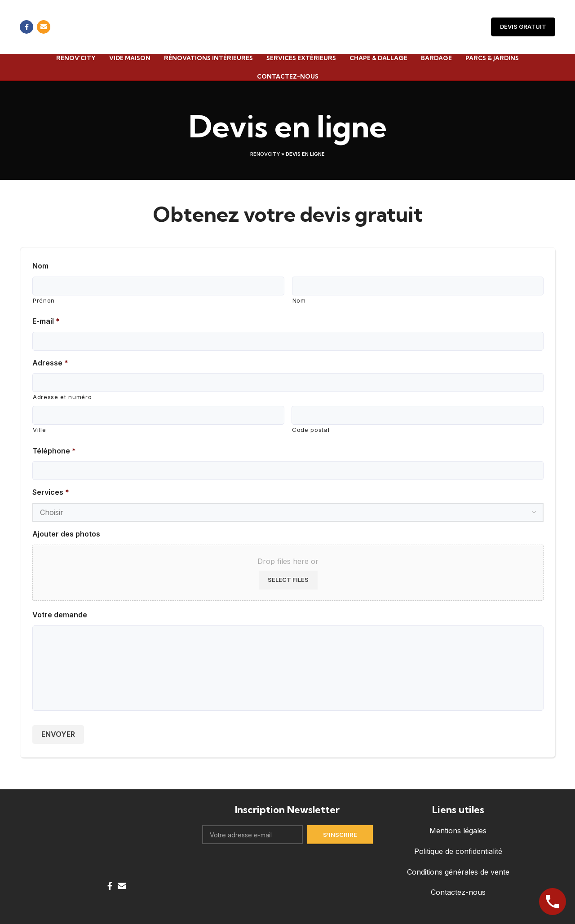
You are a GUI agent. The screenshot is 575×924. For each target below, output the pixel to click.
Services (49, 492)
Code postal (309, 429)
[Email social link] (44, 27)
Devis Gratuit (524, 27)
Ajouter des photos (65, 534)
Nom (40, 265)
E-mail (45, 320)
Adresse (49, 362)
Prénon (43, 300)
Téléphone (53, 450)
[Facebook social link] (27, 27)
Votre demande (58, 614)
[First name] (158, 286)
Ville (39, 429)
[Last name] (418, 286)
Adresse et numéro (60, 397)
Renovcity (265, 154)
